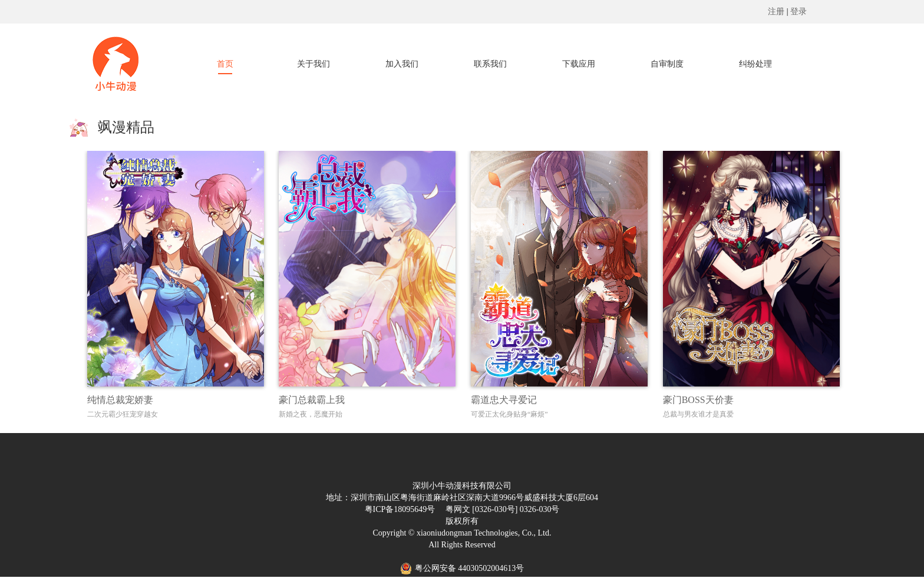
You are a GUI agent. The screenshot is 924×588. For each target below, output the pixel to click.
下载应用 (579, 64)
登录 (798, 11)
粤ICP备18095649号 (400, 509)
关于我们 (313, 64)
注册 (776, 11)
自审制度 (667, 64)
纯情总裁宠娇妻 (120, 400)
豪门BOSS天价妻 (698, 400)
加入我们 (402, 64)
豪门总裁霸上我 (312, 400)
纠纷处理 (755, 64)
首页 (225, 64)
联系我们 (490, 64)
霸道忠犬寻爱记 (504, 400)
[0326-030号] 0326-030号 (516, 509)
